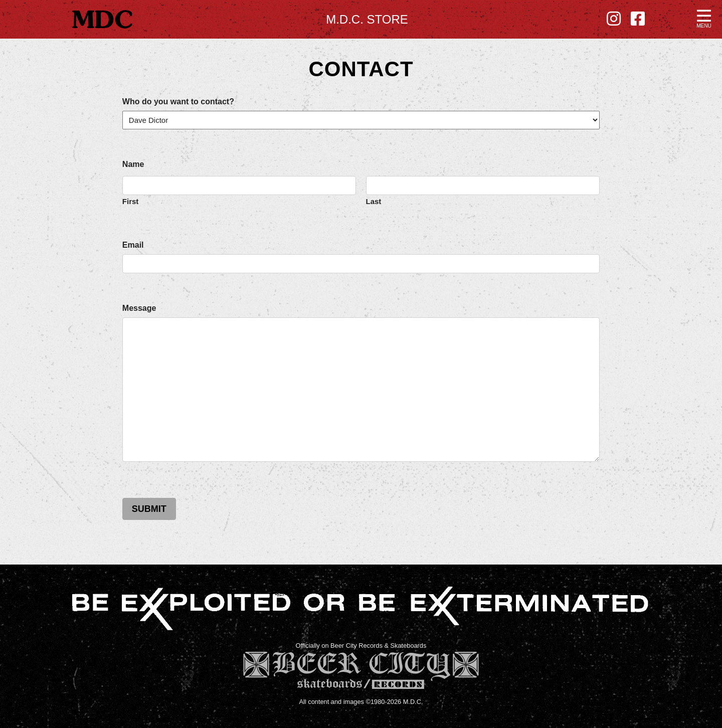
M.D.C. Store (367, 19)
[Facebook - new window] (638, 19)
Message (139, 308)
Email (133, 245)
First (131, 201)
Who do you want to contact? (178, 102)
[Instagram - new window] (614, 19)
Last (374, 201)
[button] (704, 18)
